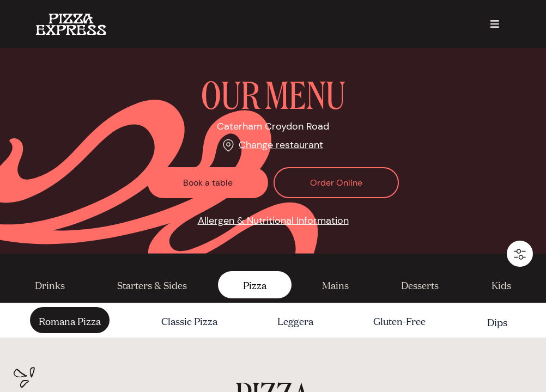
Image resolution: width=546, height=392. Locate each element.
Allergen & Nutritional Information (273, 220)
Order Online (336, 183)
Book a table (208, 183)
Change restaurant (281, 145)
